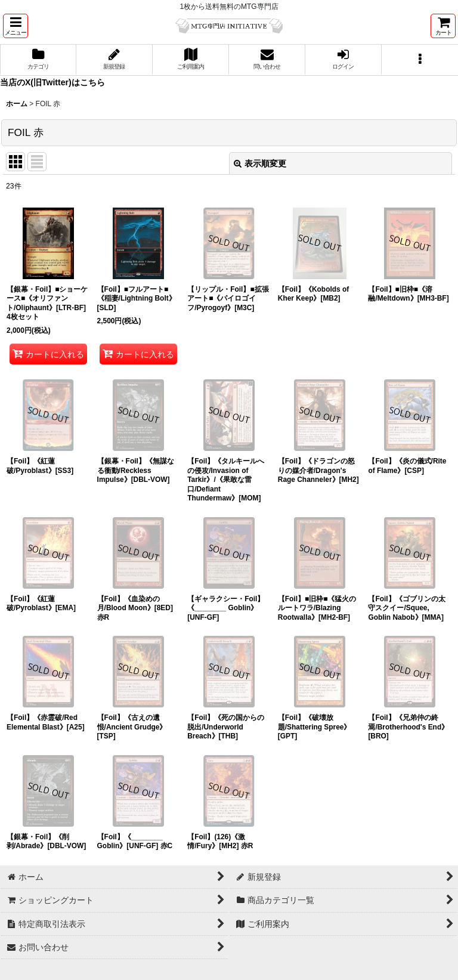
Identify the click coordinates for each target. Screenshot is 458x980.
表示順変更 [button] (260, 163)
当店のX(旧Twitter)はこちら (52, 82)
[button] (16, 26)
